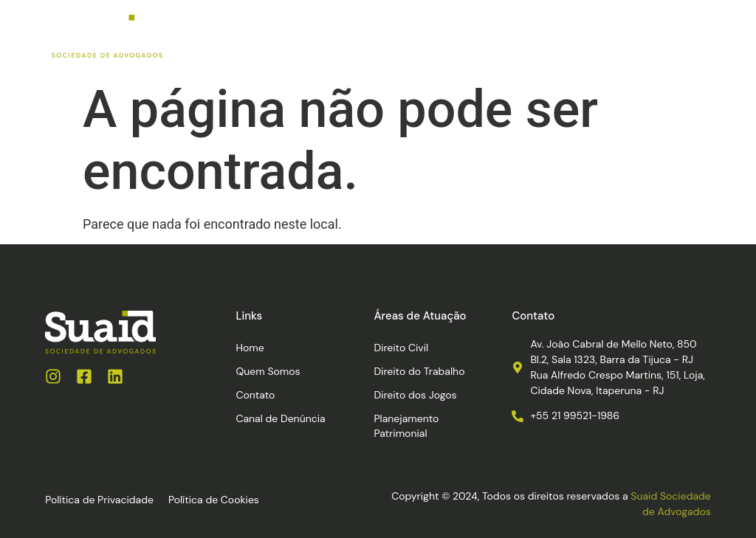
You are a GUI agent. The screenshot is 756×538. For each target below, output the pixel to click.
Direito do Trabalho (419, 371)
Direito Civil (401, 348)
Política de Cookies (214, 500)
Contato (255, 395)
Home (250, 348)
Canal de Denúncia (280, 418)
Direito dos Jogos (415, 395)
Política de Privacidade (99, 500)
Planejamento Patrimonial (406, 426)
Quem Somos (268, 371)
